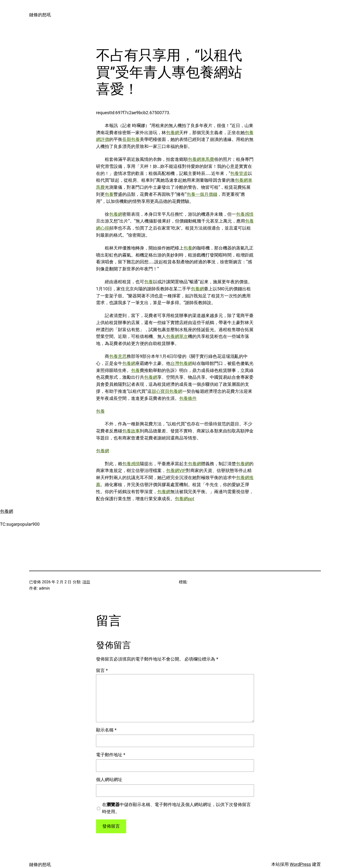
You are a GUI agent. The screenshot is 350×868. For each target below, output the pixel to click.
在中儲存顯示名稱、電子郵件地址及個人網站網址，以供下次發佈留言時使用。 (176, 808)
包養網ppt (184, 499)
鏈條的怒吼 (40, 15)
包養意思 (118, 356)
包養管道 (239, 173)
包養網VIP (176, 470)
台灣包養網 (181, 363)
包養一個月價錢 (202, 194)
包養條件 (188, 398)
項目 (86, 582)
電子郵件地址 (111, 755)
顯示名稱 (106, 730)
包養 (109, 194)
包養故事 (131, 431)
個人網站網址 (109, 779)
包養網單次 (177, 336)
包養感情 (245, 214)
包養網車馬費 (201, 159)
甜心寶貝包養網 (167, 391)
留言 (102, 670)
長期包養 (131, 139)
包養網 (173, 133)
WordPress (300, 864)
